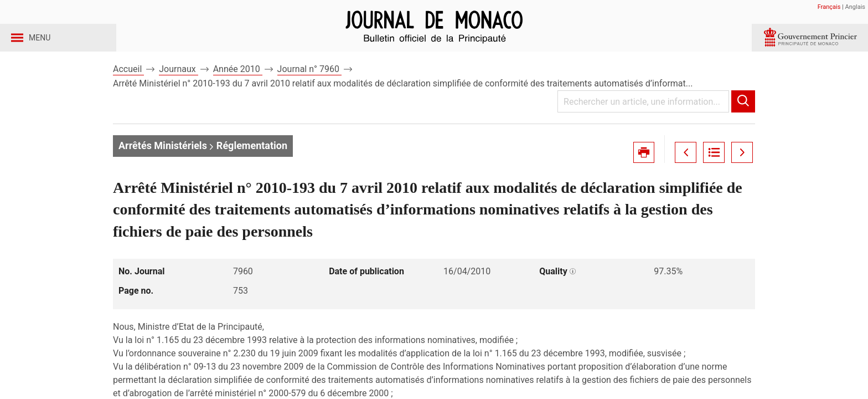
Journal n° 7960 (309, 88)
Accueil (128, 88)
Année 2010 (238, 88)
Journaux (178, 88)
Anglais (855, 7)
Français (829, 7)
